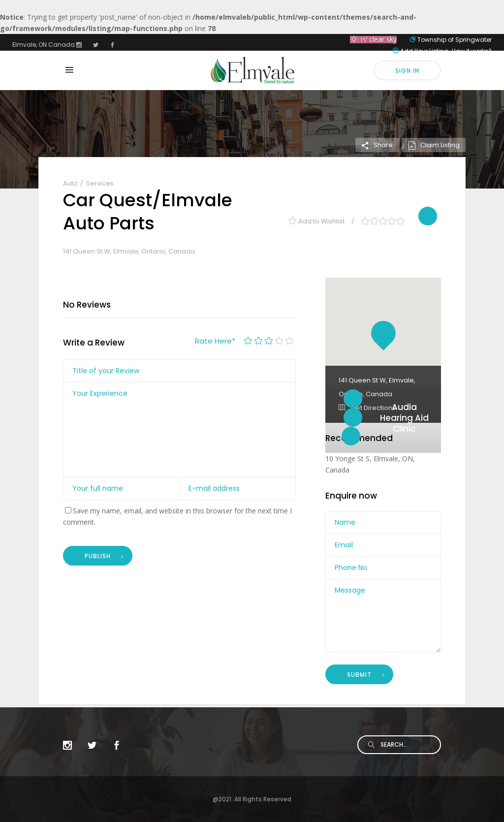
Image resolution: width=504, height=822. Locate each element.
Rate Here (215, 341)
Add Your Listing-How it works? (446, 51)
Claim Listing (434, 145)
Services (100, 183)
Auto (71, 183)
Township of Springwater (455, 40)
